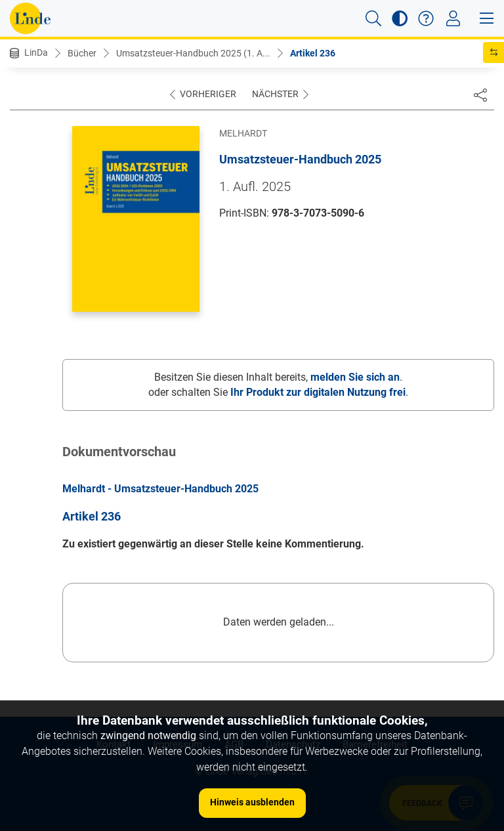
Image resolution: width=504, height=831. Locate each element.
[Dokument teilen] (480, 95)
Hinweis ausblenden (252, 802)
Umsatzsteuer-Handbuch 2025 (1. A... (193, 53)
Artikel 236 (313, 53)
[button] (373, 18)
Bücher (82, 53)
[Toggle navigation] (453, 18)
